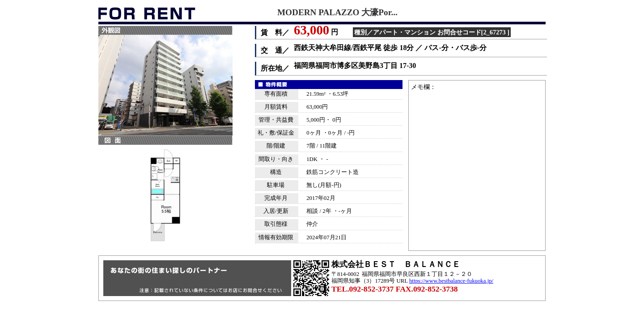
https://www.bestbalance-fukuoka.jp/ (451, 281)
